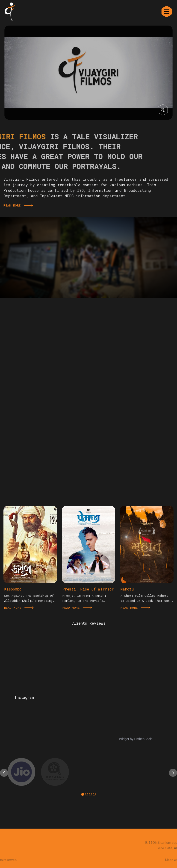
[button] (83, 794)
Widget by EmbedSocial (136, 739)
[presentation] (4, 773)
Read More (18, 205)
